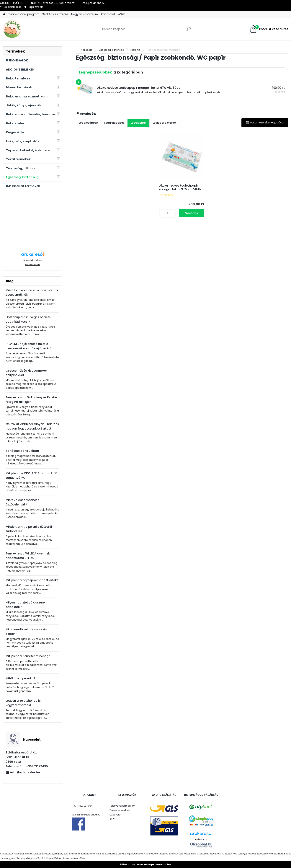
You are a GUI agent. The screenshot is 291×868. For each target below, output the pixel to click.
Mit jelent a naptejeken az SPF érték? (32, 580)
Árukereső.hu (201, 839)
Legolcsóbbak (89, 123)
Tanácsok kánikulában (22, 451)
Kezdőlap (87, 50)
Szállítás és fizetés (55, 14)
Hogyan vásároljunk (85, 14)
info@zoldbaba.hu (25, 772)
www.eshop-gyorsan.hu (154, 864)
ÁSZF (121, 14)
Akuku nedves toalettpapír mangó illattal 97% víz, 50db (180, 187)
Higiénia (135, 50)
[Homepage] (4, 14)
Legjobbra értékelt (165, 123)
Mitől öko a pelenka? (21, 678)
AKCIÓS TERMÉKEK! (12, 3)
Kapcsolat (108, 14)
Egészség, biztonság (111, 50)
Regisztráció (36, 7)
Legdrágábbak (114, 123)
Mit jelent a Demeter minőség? (28, 656)
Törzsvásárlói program (24, 14)
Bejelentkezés (13, 7)
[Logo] (28, 29)
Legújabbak (139, 123)
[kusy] (167, 213)
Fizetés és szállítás (120, 810)
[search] (189, 30)
